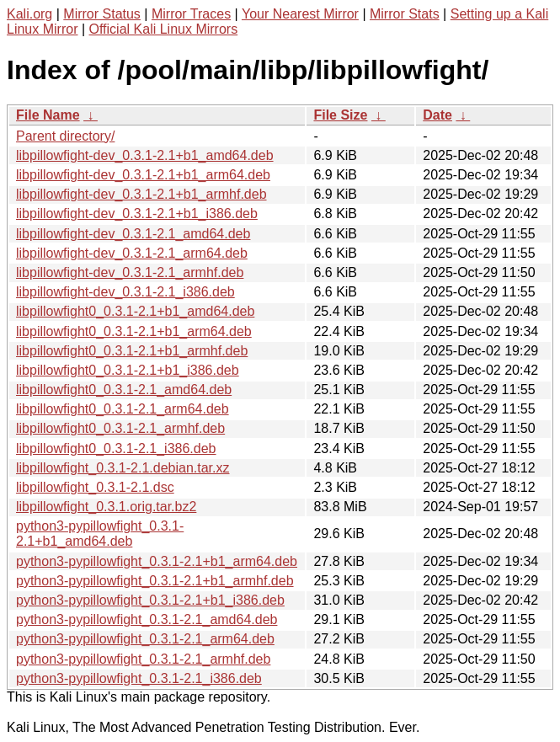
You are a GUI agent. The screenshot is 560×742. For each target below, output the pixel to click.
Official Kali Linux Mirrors (164, 29)
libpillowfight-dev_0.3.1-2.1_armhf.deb (130, 272)
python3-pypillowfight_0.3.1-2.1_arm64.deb (145, 639)
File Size (340, 115)
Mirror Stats (405, 14)
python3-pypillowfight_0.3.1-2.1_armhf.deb (143, 659)
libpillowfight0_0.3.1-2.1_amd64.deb (124, 390)
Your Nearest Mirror (300, 14)
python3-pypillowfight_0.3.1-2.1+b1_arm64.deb (157, 561)
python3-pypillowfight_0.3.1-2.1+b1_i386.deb (150, 600)
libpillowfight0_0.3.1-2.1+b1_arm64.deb (134, 331)
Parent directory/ (65, 136)
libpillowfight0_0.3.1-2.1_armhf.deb (120, 428)
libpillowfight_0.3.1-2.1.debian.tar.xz (123, 468)
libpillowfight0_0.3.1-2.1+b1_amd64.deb (135, 311)
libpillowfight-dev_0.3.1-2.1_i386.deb (125, 292)
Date (437, 115)
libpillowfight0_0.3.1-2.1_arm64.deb (123, 409)
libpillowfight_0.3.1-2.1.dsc (95, 487)
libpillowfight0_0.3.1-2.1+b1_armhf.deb (132, 351)
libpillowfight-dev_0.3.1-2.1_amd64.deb (133, 234)
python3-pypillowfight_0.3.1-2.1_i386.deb (139, 678)
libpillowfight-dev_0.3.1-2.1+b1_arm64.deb (143, 175)
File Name (48, 115)
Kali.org (29, 14)
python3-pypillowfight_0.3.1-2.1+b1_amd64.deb (100, 534)
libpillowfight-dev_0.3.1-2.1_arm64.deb (132, 253)
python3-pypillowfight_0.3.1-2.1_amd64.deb (147, 619)
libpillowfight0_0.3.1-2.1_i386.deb (116, 448)
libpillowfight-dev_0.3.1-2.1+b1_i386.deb (137, 214)
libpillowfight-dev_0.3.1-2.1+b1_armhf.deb (141, 194)
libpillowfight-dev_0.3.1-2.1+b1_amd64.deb (145, 155)
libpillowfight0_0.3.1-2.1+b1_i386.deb (128, 370)
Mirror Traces (191, 14)
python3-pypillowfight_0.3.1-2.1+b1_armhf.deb (155, 581)
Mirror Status (102, 14)
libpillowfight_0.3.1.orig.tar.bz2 (106, 507)
